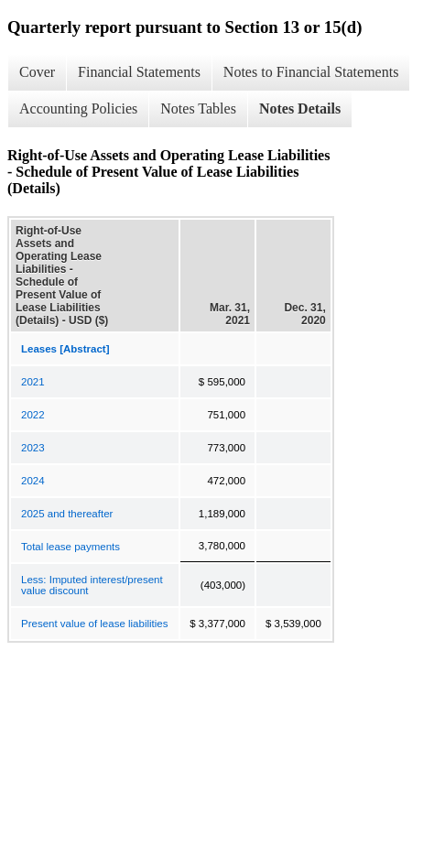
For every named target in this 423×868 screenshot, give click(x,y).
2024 (33, 481)
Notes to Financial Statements (311, 72)
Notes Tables (198, 108)
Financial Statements (139, 72)
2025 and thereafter (67, 514)
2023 (33, 448)
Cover (37, 72)
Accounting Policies (78, 108)
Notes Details (300, 108)
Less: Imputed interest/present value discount (92, 585)
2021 (33, 382)
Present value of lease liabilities (94, 624)
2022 (33, 415)
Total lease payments (70, 547)
